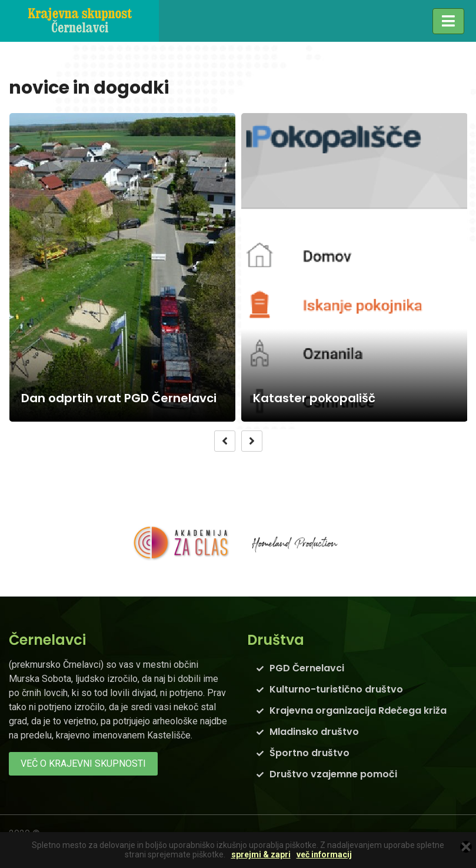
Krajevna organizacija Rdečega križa (358, 710)
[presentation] (225, 441)
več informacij (324, 855)
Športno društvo (309, 753)
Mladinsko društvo (314, 732)
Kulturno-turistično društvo (336, 689)
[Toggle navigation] (448, 21)
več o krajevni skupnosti (83, 763)
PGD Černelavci (307, 668)
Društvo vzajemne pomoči (333, 774)
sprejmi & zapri (261, 855)
